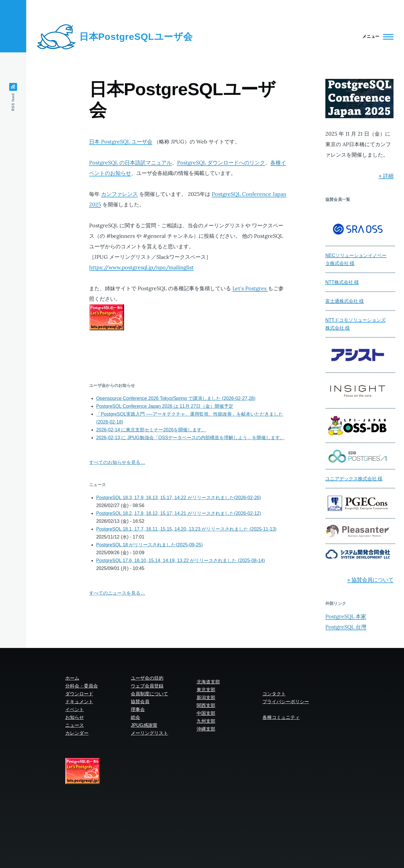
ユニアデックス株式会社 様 (354, 479)
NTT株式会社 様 (342, 282)
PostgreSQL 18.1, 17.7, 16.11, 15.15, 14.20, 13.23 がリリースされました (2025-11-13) (186, 529)
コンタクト (274, 694)
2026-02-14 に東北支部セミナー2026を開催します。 (151, 430)
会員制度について (149, 694)
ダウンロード (79, 694)
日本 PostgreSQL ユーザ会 (121, 142)
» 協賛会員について (370, 580)
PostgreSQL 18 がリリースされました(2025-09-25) (149, 545)
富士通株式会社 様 (345, 301)
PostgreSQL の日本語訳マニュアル (130, 163)
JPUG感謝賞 (144, 725)
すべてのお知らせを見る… (117, 462)
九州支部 (206, 721)
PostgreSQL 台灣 (346, 627)
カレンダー (77, 733)
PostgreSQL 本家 (346, 616)
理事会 (138, 710)
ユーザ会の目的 (147, 678)
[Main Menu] (376, 37)
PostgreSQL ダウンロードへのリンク (221, 163)
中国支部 (206, 713)
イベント (75, 710)
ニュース (75, 725)
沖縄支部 (206, 729)
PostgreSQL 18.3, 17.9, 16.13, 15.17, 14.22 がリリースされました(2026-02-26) (179, 498)
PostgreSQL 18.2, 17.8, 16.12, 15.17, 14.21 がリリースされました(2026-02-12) (179, 513)
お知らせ (75, 717)
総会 (135, 717)
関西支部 (206, 705)
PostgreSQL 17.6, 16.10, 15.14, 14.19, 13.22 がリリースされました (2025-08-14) (180, 560)
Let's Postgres (250, 288)
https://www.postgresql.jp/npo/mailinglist (141, 267)
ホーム (72, 678)
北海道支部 (208, 682)
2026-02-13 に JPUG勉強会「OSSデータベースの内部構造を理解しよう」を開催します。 (190, 438)
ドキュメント (79, 702)
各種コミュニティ (281, 717)
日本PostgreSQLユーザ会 (136, 37)
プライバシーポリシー (286, 702)
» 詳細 (386, 176)
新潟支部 (206, 698)
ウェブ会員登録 (147, 686)
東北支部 (206, 690)
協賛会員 (140, 702)
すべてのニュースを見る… (117, 593)
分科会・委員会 (82, 686)
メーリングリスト (149, 733)
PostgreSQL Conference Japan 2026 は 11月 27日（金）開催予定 (165, 406)
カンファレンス (119, 194)
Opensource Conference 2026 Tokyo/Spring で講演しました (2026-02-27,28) (176, 398)
